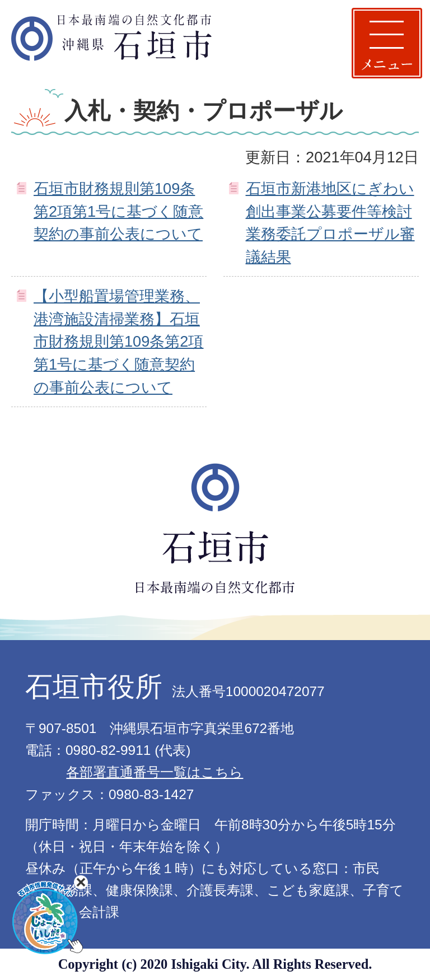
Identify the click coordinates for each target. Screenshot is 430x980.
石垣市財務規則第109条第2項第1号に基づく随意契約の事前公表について (118, 211)
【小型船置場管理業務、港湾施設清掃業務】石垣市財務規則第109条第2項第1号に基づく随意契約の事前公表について (118, 342)
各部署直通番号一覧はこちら (155, 772)
